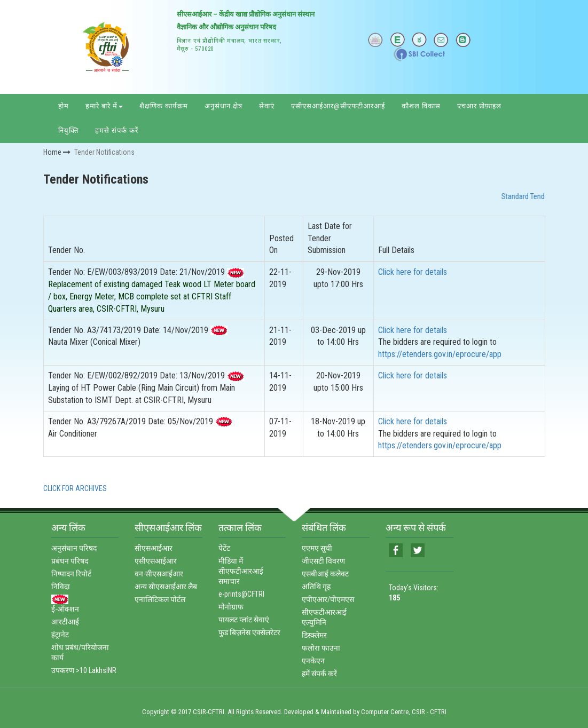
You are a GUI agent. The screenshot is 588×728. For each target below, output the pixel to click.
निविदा (61, 587)
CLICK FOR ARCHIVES (75, 488)
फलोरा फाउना (321, 648)
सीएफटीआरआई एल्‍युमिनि (324, 617)
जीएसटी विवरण (323, 561)
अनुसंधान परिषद (74, 548)
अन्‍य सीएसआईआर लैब (166, 587)
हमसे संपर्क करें (117, 130)
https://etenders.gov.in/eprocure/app (440, 354)
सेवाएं (267, 106)
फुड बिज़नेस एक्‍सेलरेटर (249, 632)
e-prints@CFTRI (241, 594)
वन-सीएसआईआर (159, 574)
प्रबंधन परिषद (70, 561)
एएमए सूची (317, 548)
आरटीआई (65, 622)
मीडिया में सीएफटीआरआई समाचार (241, 571)
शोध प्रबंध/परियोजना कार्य (80, 652)
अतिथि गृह (316, 587)
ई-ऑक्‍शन (65, 609)
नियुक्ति (68, 130)
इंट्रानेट (60, 635)
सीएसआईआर (154, 548)
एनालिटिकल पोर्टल (160, 599)
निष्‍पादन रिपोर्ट (71, 574)
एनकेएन (313, 661)
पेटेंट (224, 548)
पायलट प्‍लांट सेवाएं (244, 620)
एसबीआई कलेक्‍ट (325, 574)
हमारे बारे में (104, 106)
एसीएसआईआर (156, 561)
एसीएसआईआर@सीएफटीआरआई (338, 106)
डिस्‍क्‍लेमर (314, 635)
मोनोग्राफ (231, 607)
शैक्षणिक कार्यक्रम (164, 106)
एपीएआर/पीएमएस (328, 599)
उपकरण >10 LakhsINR (84, 670)
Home (57, 152)
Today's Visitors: (414, 593)
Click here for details (413, 272)
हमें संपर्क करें (319, 674)
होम (64, 106)
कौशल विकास (421, 106)
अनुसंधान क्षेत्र (224, 106)
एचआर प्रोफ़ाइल (479, 106)
